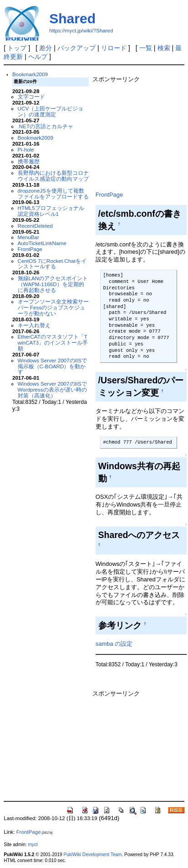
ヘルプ (38, 57)
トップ (17, 48)
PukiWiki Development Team (92, 855)
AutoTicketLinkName (42, 243)
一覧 (146, 48)
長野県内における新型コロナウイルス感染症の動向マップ (53, 176)
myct (33, 844)
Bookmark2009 (30, 74)
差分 (46, 48)
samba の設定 (114, 644)
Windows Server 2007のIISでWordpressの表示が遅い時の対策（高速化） (52, 390)
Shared (72, 18)
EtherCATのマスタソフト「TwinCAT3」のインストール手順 (53, 342)
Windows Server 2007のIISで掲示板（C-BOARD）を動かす (52, 366)
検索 (164, 48)
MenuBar (28, 237)
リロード (114, 48)
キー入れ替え (34, 325)
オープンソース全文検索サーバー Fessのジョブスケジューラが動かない (53, 307)
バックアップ (76, 48)
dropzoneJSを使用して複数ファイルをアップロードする (53, 193)
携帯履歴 (29, 161)
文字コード (31, 97)
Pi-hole (26, 149)
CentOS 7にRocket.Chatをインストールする (52, 264)
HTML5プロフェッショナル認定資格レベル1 (51, 211)
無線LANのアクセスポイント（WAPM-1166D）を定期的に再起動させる (53, 284)
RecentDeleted (35, 226)
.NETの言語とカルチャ (46, 126)
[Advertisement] (140, 135)
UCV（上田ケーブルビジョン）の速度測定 (51, 111)
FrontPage (30, 249)
